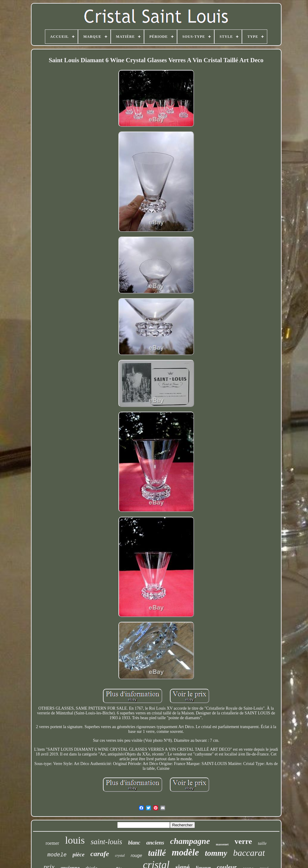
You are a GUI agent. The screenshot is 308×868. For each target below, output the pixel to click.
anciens (155, 843)
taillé (157, 853)
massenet (222, 844)
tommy (216, 853)
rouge (136, 855)
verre (243, 841)
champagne (190, 841)
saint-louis (107, 842)
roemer (52, 843)
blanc (134, 843)
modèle (185, 852)
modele (57, 855)
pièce (79, 854)
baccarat (249, 853)
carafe (100, 854)
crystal (120, 855)
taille (262, 843)
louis (75, 840)
